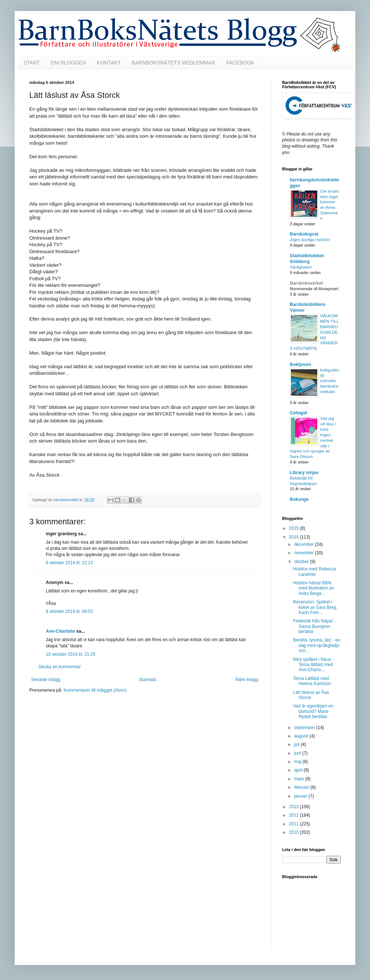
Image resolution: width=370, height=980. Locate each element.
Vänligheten (301, 267)
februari (302, 787)
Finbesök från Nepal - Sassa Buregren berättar (314, 626)
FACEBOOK (240, 63)
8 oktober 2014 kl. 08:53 (69, 611)
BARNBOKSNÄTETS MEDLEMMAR (173, 63)
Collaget (298, 413)
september (305, 728)
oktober (302, 562)
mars (300, 779)
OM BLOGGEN (69, 63)
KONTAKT (109, 63)
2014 (295, 537)
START (32, 63)
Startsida (147, 680)
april (299, 770)
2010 (295, 832)
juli (297, 744)
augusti (302, 736)
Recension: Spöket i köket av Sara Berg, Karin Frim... (315, 607)
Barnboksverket (306, 283)
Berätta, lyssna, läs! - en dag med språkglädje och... (317, 645)
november (305, 553)
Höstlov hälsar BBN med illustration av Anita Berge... (314, 588)
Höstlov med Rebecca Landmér (314, 572)
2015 (295, 528)
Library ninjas (304, 473)
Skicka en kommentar (60, 667)
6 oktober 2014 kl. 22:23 (69, 563)
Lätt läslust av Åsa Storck (311, 695)
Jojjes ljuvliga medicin (310, 240)
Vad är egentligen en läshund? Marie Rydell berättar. (313, 711)
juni (298, 753)
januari (301, 796)
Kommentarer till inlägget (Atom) (95, 690)
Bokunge (299, 499)
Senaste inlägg (46, 680)
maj (298, 762)
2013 (295, 807)
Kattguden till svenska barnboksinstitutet (330, 381)
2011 (295, 824)
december (305, 544)
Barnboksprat (304, 234)
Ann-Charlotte (60, 631)
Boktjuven (300, 365)
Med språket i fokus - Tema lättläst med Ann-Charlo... (313, 665)
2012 (295, 815)
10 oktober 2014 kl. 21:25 (71, 654)
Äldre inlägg (247, 680)
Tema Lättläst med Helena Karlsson (312, 681)
